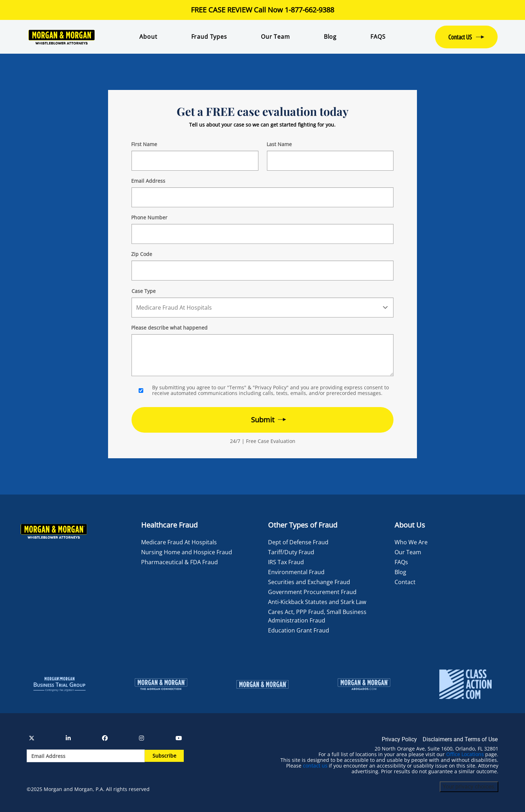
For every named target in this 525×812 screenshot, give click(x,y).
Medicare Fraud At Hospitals (179, 542)
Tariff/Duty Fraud (291, 552)
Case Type (144, 291)
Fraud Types (209, 37)
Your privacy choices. (469, 787)
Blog (330, 37)
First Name (144, 144)
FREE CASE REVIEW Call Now (262, 10)
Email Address (148, 181)
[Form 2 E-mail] (262, 197)
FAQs (401, 562)
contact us (315, 766)
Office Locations (465, 754)
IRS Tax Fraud (286, 562)
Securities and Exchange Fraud (309, 582)
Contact (405, 582)
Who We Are (411, 542)
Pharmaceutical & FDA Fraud (180, 562)
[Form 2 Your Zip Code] (262, 271)
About (148, 37)
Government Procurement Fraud (312, 592)
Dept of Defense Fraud (298, 542)
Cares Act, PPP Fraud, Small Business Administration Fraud (317, 616)
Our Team (275, 37)
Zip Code (142, 254)
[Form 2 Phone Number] (262, 234)
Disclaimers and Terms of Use (460, 739)
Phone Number (149, 217)
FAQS (378, 37)
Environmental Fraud (296, 572)
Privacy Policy (399, 739)
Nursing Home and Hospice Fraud (187, 552)
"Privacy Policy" (271, 387)
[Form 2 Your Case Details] (262, 355)
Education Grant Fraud (299, 630)
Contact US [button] (460, 37)
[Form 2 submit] (262, 420)
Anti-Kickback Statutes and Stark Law (317, 602)
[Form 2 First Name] (195, 161)
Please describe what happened (169, 328)
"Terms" (237, 387)
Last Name (279, 144)
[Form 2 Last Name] (330, 161)
